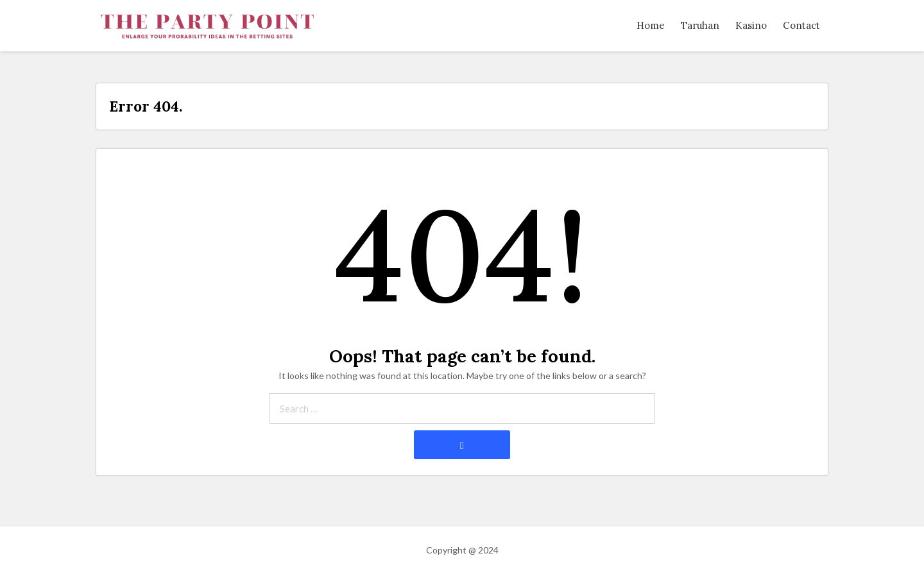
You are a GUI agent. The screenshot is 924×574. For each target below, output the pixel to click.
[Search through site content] (462, 409)
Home (651, 25)
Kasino (751, 25)
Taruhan (700, 25)
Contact (801, 25)
